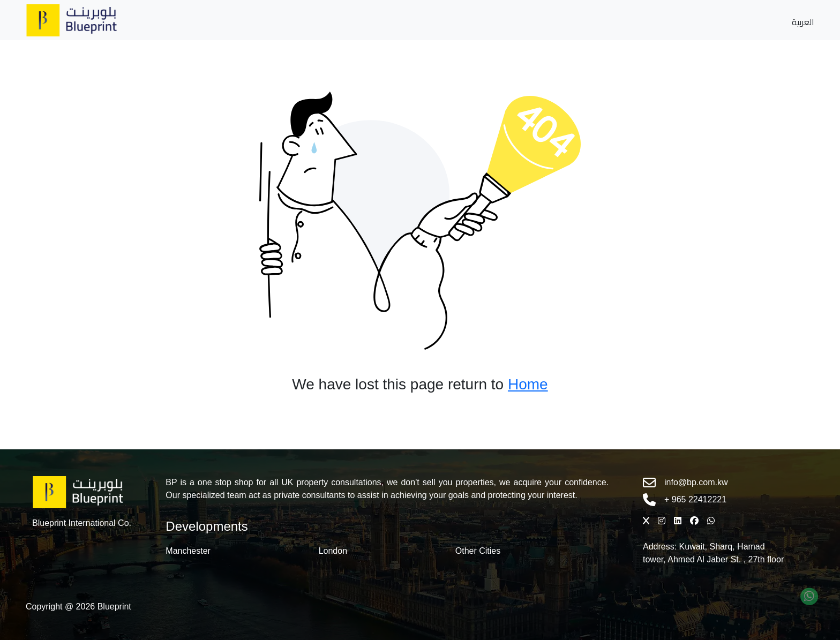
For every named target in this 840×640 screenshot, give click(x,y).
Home (528, 384)
